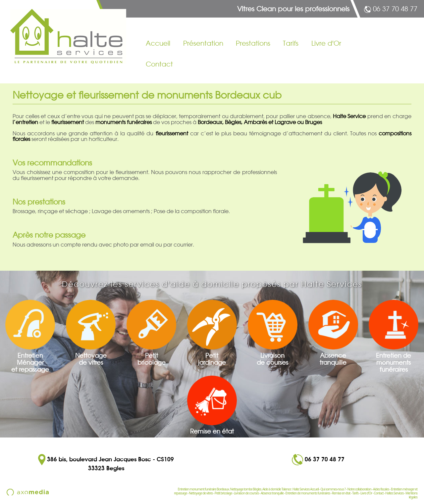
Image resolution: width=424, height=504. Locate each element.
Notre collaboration (359, 489)
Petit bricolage (223, 493)
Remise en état (341, 493)
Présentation (203, 43)
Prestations (253, 43)
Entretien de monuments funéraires (308, 493)
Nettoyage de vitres (201, 493)
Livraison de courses (246, 493)
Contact (159, 64)
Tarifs (291, 43)
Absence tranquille (272, 493)
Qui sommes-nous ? (333, 489)
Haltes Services (394, 493)
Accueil (158, 43)
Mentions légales (411, 495)
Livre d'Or (326, 43)
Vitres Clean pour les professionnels (293, 9)
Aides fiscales (381, 489)
